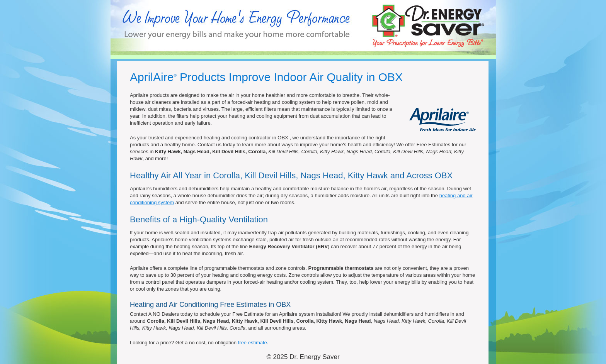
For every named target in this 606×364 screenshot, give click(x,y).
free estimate (253, 343)
